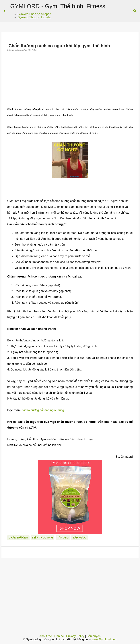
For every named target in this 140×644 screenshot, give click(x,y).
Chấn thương (18, 538)
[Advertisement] (70, 79)
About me (46, 636)
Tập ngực (79, 538)
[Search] (135, 11)
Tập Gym (63, 538)
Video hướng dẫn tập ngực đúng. (44, 410)
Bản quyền (94, 636)
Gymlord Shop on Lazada (34, 17)
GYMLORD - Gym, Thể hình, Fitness (58, 6)
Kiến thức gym (43, 538)
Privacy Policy (75, 636)
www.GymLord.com (105, 639)
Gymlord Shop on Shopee (34, 14)
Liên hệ (59, 636)
